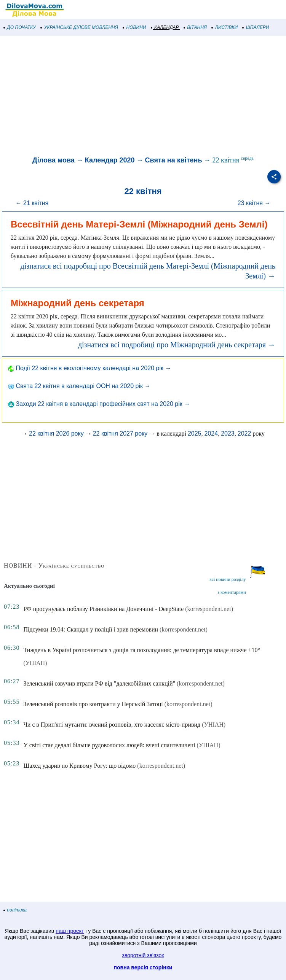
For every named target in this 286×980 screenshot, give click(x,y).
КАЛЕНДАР (165, 27)
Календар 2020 (110, 160)
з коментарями (232, 592)
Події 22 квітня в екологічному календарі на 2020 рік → (89, 368)
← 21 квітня (32, 203)
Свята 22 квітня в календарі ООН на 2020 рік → (79, 386)
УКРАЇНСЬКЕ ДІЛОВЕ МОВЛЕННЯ (79, 27)
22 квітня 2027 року (120, 434)
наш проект (70, 931)
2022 (244, 434)
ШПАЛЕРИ (256, 27)
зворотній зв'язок (143, 955)
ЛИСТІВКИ (225, 27)
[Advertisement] (143, 97)
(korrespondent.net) (209, 609)
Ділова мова (54, 160)
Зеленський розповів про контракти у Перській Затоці (93, 704)
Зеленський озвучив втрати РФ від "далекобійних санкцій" (99, 683)
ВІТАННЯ (195, 27)
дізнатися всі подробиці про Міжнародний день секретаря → (177, 345)
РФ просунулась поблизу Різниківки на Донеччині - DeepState (103, 609)
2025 (195, 434)
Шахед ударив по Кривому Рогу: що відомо (79, 766)
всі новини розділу (228, 579)
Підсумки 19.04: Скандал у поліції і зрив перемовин (91, 629)
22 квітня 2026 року (56, 434)
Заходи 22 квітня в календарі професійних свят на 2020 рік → (99, 404)
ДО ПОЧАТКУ (20, 27)
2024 (211, 434)
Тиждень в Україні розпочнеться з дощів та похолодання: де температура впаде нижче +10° (141, 650)
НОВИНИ (135, 27)
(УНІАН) (35, 663)
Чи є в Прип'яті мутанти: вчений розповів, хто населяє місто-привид (112, 725)
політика (15, 910)
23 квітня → (254, 203)
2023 (228, 434)
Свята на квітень (174, 160)
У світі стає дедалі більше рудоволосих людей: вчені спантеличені (109, 745)
